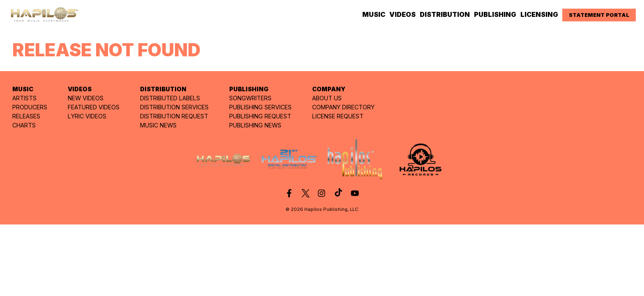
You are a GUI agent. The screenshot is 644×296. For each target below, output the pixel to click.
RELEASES (26, 116)
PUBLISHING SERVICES (260, 107)
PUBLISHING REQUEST (260, 116)
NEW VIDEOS (86, 98)
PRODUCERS (30, 107)
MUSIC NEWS (158, 125)
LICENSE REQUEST (338, 116)
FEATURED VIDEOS (94, 107)
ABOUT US (327, 98)
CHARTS (24, 125)
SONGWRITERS (250, 98)
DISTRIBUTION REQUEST (174, 116)
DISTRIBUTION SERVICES (174, 107)
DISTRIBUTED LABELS (170, 98)
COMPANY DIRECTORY (343, 107)
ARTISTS (24, 98)
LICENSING (539, 14)
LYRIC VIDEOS (87, 116)
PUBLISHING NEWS (255, 125)
